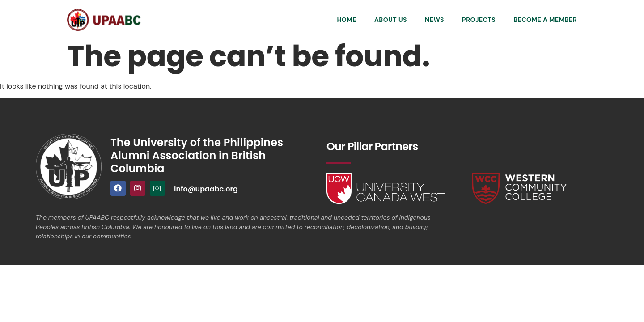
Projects (479, 20)
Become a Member (545, 20)
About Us (391, 20)
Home (347, 20)
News (434, 20)
